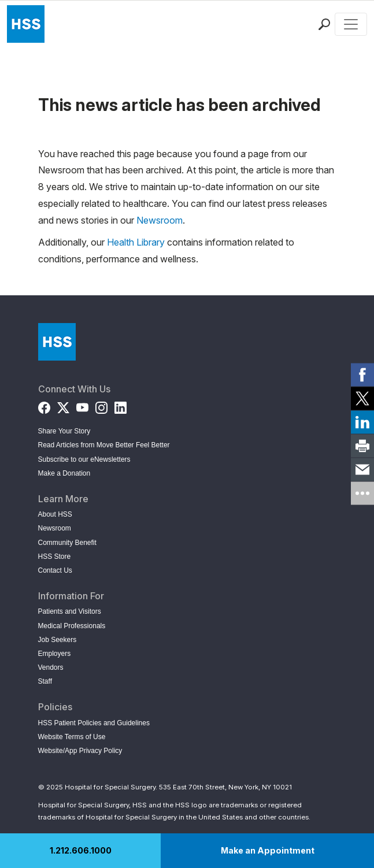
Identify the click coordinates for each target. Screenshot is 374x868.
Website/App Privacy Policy (80, 751)
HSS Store (55, 557)
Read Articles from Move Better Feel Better (104, 445)
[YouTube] (82, 405)
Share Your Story (64, 431)
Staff (45, 681)
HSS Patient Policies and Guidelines (94, 723)
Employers (55, 654)
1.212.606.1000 (81, 850)
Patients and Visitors (70, 611)
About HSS (55, 514)
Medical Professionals (72, 626)
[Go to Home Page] (57, 342)
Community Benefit (67, 543)
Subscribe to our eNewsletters (84, 459)
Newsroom (160, 220)
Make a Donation (64, 473)
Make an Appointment (268, 850)
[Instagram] (101, 405)
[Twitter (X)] (63, 405)
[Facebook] (44, 405)
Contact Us (55, 570)
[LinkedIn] (121, 405)
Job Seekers (58, 640)
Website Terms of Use (72, 737)
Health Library (136, 242)
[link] (362, 375)
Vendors (51, 667)
